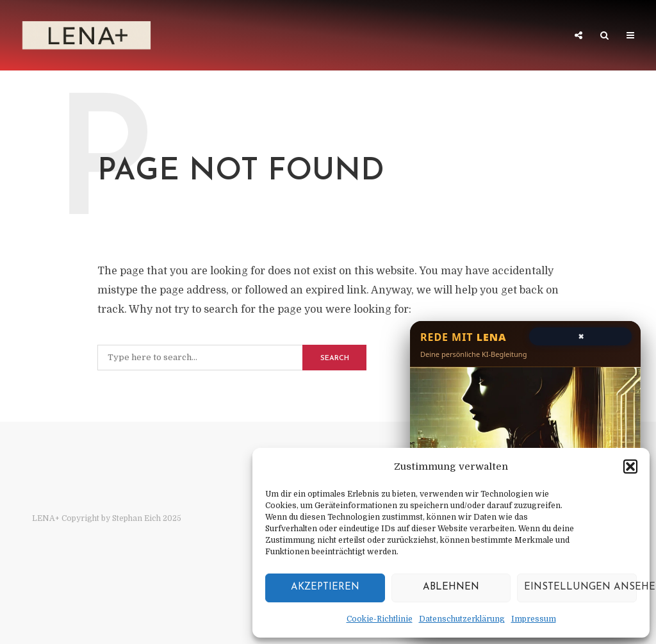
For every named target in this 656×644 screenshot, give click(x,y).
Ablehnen (451, 587)
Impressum (534, 619)
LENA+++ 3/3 (316, 37)
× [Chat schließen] (581, 335)
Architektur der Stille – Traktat (467, 37)
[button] (630, 466)
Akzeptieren (325, 587)
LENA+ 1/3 (160, 37)
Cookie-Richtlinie (380, 619)
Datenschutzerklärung (462, 619)
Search (335, 359)
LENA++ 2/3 (235, 37)
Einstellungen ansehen (580, 587)
